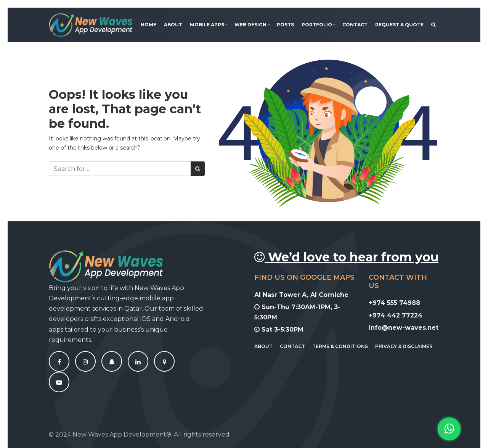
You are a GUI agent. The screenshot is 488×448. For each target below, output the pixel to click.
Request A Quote (399, 25)
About (173, 25)
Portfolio (317, 25)
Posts (285, 25)
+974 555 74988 (394, 303)
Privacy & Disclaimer (404, 346)
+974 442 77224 (396, 315)
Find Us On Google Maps (304, 277)
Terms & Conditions (340, 346)
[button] (449, 429)
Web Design (250, 25)
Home (148, 25)
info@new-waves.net (404, 328)
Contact (355, 25)
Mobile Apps (207, 25)
